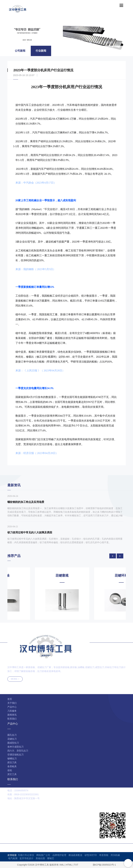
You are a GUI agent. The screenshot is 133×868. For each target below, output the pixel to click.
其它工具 (12, 774)
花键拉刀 (12, 739)
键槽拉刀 (12, 759)
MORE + (15, 679)
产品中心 (12, 707)
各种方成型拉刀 (15, 747)
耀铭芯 (51, 858)
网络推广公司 (43, 855)
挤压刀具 (12, 762)
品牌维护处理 (59, 855)
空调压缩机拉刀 (15, 755)
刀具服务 (12, 711)
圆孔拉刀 (12, 735)
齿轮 (10, 770)
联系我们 (12, 719)
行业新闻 (121, 42)
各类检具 (12, 766)
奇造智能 (104, 855)
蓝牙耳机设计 (26, 858)
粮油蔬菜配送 (75, 855)
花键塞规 (96, 575)
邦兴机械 (115, 855)
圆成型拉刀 (13, 743)
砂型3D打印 (91, 855)
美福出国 (40, 858)
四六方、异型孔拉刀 (18, 751)
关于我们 (12, 703)
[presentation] (113, 556)
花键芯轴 (37, 575)
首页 (98, 42)
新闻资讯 (108, 42)
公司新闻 (20, 51)
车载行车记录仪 (26, 855)
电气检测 (13, 858)
